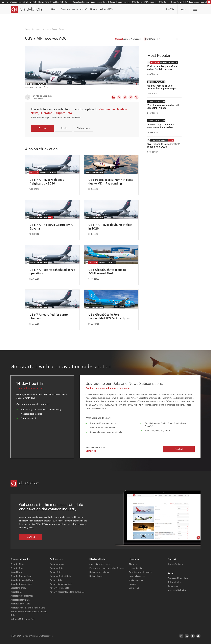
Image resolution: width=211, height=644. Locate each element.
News (61, 9)
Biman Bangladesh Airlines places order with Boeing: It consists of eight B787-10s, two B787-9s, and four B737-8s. (122, 2)
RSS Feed (136, 97)
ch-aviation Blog (136, 568)
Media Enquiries (136, 580)
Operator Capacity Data (21, 584)
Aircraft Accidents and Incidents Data (28, 608)
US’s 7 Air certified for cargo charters (49, 317)
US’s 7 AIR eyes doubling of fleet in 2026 (110, 227)
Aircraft (114, 9)
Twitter (187, 636)
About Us (133, 564)
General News (58, 29)
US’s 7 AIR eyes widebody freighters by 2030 (47, 182)
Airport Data (16, 572)
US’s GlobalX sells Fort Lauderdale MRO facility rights (109, 317)
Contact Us (134, 588)
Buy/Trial (170, 9)
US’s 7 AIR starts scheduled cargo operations (52, 272)
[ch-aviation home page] (26, 9)
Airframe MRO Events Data (23, 619)
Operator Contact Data (21, 576)
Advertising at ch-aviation (140, 572)
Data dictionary (96, 576)
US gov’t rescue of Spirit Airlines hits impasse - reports (163, 87)
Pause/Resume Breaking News (209, 2)
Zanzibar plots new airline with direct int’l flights (164, 107)
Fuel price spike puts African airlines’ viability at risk (163, 68)
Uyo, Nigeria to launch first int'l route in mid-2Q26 (164, 145)
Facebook (125, 97)
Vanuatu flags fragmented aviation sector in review (161, 126)
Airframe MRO (152, 9)
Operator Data (17, 568)
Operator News (17, 564)
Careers (132, 584)
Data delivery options (99, 572)
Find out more (83, 128)
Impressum (173, 586)
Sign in (183, 9)
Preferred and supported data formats (107, 568)
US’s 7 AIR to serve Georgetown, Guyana (51, 227)
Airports (131, 9)
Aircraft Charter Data (20, 604)
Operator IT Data (18, 588)
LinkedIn (113, 97)
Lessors (97, 9)
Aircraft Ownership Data (22, 596)
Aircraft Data (17, 592)
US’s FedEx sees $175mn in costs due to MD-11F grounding (111, 182)
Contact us (91, 451)
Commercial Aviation (41, 29)
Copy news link (131, 97)
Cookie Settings (175, 564)
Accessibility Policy (177, 590)
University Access (137, 576)
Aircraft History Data (20, 600)
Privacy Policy (175, 582)
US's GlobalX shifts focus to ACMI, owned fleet (107, 272)
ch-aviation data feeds (100, 564)
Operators (78, 9)
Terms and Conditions (178, 579)
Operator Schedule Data (22, 580)
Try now (42, 128)
